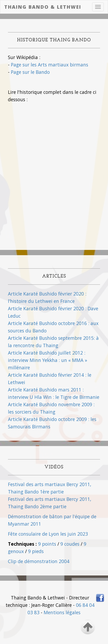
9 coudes (70, 544)
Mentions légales (62, 612)
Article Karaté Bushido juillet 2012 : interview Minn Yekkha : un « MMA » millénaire (48, 360)
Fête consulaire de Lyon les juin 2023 (48, 534)
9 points (47, 544)
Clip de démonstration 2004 (39, 561)
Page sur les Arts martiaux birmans (49, 65)
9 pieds (36, 551)
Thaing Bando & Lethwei (43, 7)
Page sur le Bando (30, 72)
